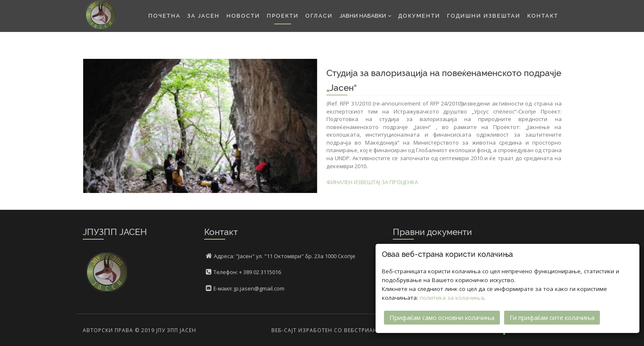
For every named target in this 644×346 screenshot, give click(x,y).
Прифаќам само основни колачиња (442, 317)
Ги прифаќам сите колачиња (552, 317)
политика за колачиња (452, 298)
